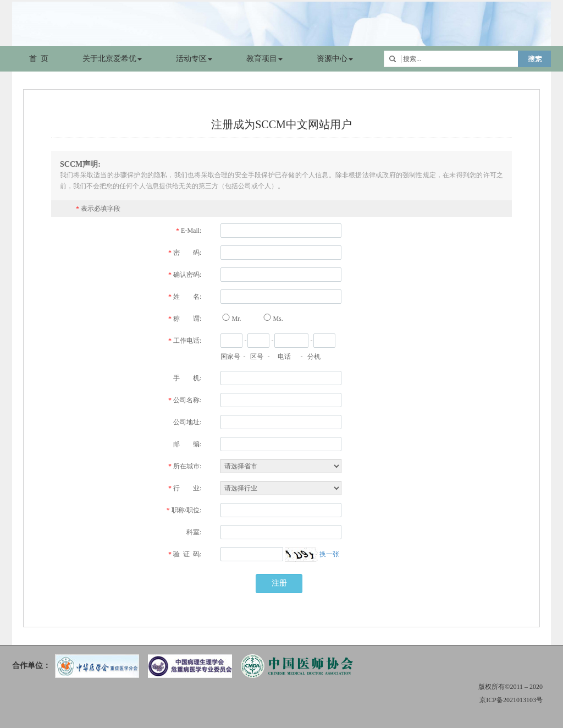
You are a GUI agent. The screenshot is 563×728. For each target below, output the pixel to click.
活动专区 (194, 59)
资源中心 (335, 59)
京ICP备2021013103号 (511, 700)
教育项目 (264, 59)
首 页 (39, 59)
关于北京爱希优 (112, 59)
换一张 (329, 554)
